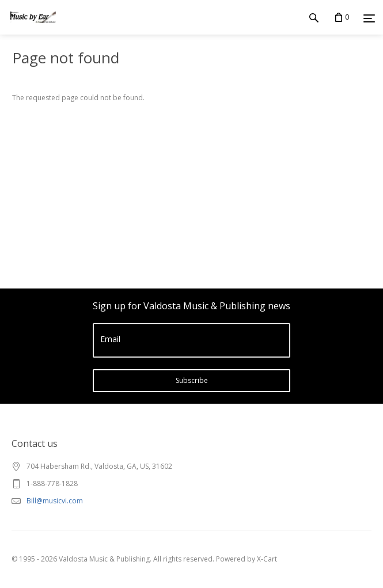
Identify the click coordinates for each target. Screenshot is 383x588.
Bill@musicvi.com (55, 501)
